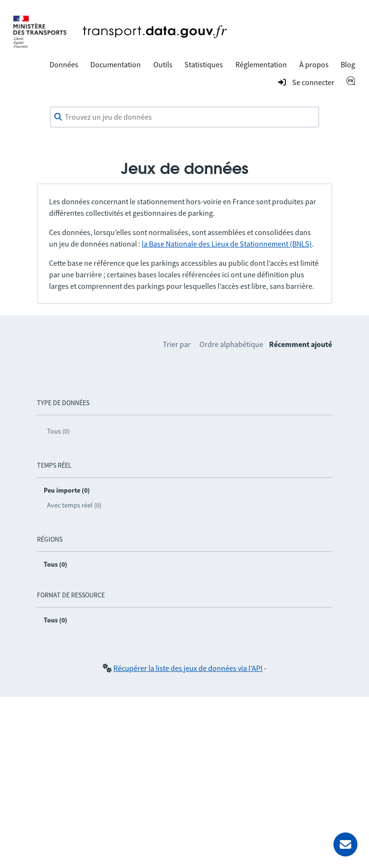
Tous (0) (58, 431)
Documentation (116, 64)
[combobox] (184, 117)
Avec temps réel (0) (74, 505)
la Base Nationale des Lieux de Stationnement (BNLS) (227, 244)
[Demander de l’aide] (345, 844)
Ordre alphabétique (231, 344)
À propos (314, 64)
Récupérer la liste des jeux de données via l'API (188, 668)
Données (64, 64)
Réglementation (261, 64)
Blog (348, 64)
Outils (163, 64)
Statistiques (204, 64)
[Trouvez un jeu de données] (184, 117)
